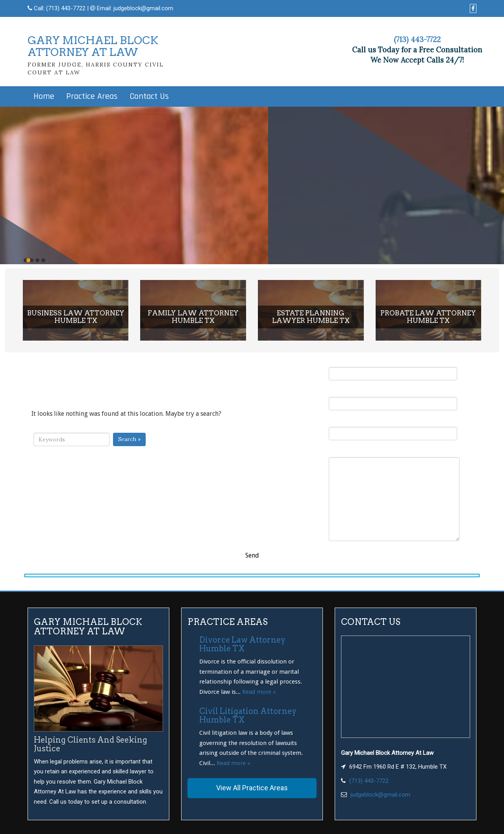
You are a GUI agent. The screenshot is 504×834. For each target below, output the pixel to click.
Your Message (394, 494)
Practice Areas (92, 96)
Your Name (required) (393, 369)
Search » (129, 439)
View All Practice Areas (252, 788)
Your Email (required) (393, 399)
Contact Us (149, 96)
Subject (393, 429)
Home (44, 96)
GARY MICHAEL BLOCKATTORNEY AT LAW (93, 46)
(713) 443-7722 (66, 8)
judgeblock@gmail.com (143, 8)
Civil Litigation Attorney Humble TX (248, 715)
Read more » (259, 692)
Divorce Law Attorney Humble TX (242, 644)
